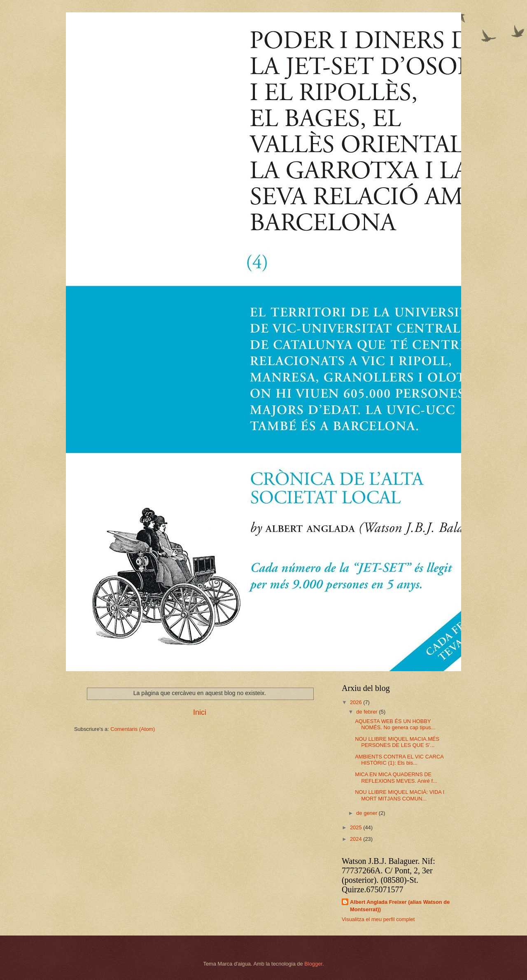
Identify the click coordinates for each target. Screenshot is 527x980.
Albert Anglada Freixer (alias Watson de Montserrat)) (400, 906)
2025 (357, 827)
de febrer (367, 712)
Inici (200, 712)
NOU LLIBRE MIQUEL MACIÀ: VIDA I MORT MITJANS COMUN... (400, 795)
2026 (357, 702)
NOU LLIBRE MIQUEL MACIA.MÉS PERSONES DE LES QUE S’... (397, 742)
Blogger (313, 964)
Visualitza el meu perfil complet (378, 919)
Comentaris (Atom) (133, 729)
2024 (357, 839)
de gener (367, 813)
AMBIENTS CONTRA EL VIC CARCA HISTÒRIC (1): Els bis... (399, 760)
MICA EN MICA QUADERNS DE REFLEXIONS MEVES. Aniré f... (396, 777)
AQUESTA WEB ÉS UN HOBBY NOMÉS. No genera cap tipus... (395, 724)
